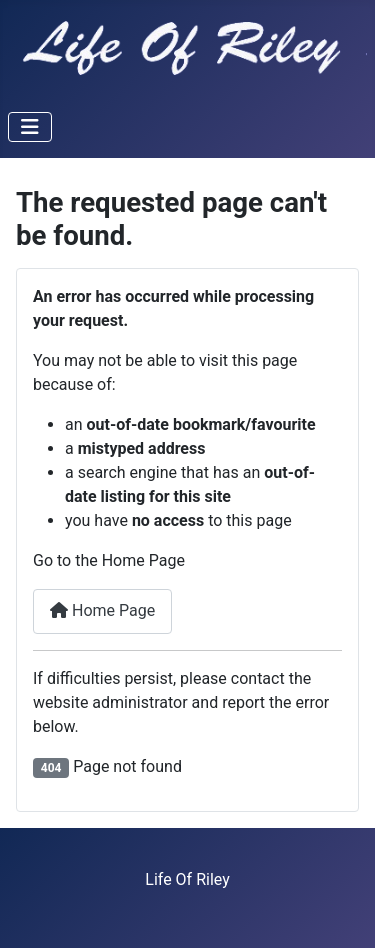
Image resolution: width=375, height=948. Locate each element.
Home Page (102, 610)
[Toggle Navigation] (30, 127)
